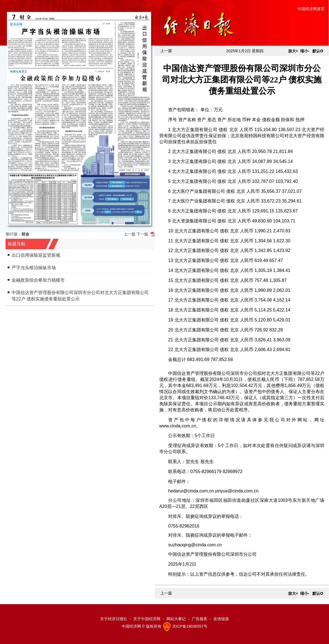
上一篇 (166, 51)
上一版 (130, 234)
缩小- (305, 51)
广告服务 (200, 619)
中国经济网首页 (311, 9)
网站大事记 (176, 619)
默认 (318, 51)
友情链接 (221, 619)
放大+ (293, 51)
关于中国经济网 (147, 619)
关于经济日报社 (114, 619)
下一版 (142, 234)
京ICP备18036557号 (190, 626)
